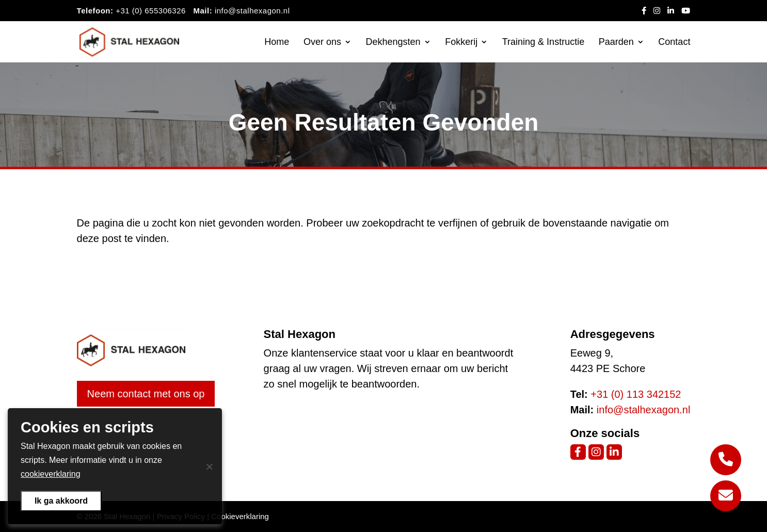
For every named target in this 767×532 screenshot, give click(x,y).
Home (277, 43)
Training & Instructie (543, 43)
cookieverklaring (51, 474)
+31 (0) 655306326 (151, 11)
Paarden (616, 43)
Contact (674, 43)
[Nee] (209, 466)
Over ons (322, 43)
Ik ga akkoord (61, 501)
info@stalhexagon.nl (252, 11)
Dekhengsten (393, 43)
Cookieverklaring (240, 516)
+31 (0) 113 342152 (636, 394)
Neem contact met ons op (146, 394)
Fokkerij (461, 43)
